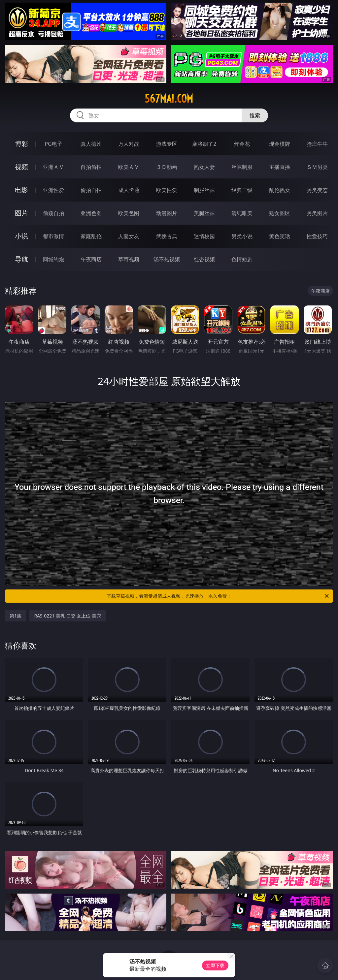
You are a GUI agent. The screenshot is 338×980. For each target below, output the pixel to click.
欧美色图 (129, 213)
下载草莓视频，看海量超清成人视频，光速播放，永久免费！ (218, 596)
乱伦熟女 (280, 190)
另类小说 (242, 236)
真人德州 (91, 144)
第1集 (16, 616)
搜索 (255, 115)
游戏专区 (167, 144)
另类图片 (317, 213)
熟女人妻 (204, 167)
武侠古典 (167, 236)
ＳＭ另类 (317, 167)
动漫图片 (167, 213)
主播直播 (280, 167)
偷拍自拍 (91, 190)
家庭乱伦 (91, 236)
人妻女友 (129, 236)
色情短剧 (242, 259)
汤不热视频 (167, 259)
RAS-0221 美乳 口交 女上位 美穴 (67, 616)
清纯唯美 (242, 213)
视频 (21, 167)
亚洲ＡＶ (53, 167)
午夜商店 (91, 259)
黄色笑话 (280, 236)
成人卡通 (129, 190)
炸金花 (242, 144)
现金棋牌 (280, 144)
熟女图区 (280, 213)
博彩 (21, 144)
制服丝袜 (204, 190)
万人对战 (129, 144)
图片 (21, 213)
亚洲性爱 (53, 190)
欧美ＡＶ (129, 167)
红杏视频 (204, 259)
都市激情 (53, 236)
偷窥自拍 (53, 213)
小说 (21, 236)
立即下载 (215, 965)
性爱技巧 (317, 236)
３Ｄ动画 (167, 167)
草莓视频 (129, 259)
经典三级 (242, 190)
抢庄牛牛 (317, 144)
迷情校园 (204, 236)
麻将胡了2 (204, 144)
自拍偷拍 (91, 167)
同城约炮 (53, 259)
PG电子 (53, 144)
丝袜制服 (242, 167)
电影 (21, 190)
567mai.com (169, 99)
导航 (21, 259)
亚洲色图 (91, 213)
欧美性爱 (167, 190)
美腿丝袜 (204, 213)
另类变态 (317, 190)
